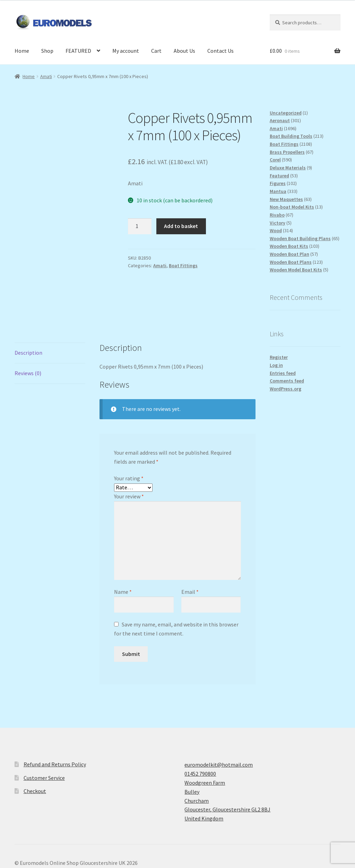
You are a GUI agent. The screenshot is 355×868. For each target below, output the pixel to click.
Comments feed (287, 381)
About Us (184, 51)
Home (22, 51)
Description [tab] (28, 309)
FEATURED (78, 51)
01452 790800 (200, 730)
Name (123, 548)
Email (190, 548)
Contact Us (220, 51)
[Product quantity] (140, 226)
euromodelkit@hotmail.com (219, 721)
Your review (129, 452)
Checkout (35, 747)
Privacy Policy (31, 828)
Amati (46, 76)
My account (126, 51)
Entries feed (283, 373)
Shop (47, 51)
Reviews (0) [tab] (28, 329)
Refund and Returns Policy (55, 720)
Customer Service (44, 734)
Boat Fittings (183, 266)
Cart (156, 51)
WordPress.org (285, 389)
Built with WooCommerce (83, 828)
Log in (276, 365)
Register (279, 357)
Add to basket (181, 226)
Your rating (129, 435)
